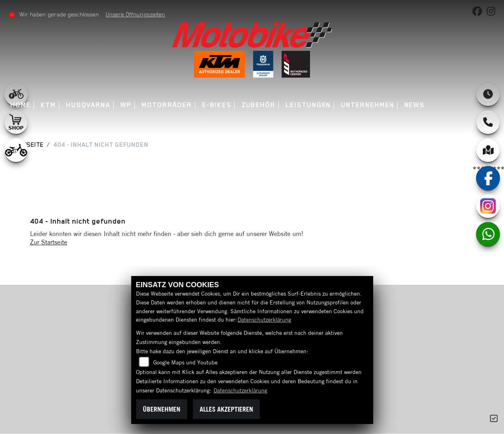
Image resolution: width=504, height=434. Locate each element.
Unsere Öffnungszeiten (136, 14)
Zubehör (259, 105)
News (415, 105)
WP (126, 105)
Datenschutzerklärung (264, 320)
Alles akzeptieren (226, 409)
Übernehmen (162, 409)
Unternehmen (368, 105)
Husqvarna (89, 105)
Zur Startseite (49, 242)
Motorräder (167, 105)
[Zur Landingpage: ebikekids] (16, 150)
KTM (49, 105)
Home (21, 105)
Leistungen (309, 105)
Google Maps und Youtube (185, 362)
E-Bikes (217, 105)
